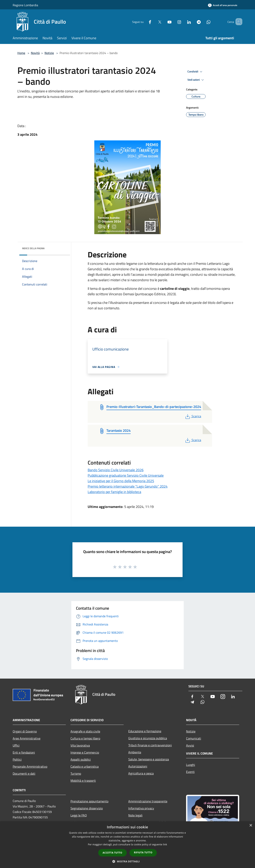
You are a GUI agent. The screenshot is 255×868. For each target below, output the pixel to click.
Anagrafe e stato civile (85, 731)
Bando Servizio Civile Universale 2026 (116, 470)
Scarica (193, 416)
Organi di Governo (25, 731)
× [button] (251, 826)
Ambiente (135, 752)
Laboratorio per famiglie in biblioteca (114, 492)
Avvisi (190, 745)
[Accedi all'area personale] (223, 5)
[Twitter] (154, 22)
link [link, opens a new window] (165, 844)
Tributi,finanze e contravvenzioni (150, 745)
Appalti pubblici (81, 759)
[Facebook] (144, 22)
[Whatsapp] (203, 22)
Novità (35, 53)
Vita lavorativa (80, 745)
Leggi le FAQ (79, 815)
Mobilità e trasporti (83, 781)
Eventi (190, 772)
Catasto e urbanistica (85, 766)
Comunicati (194, 738)
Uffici (16, 745)
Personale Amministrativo (30, 766)
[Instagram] (174, 22)
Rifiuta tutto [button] (143, 852)
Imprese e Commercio (85, 752)
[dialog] (127, 845)
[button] (127, 861)
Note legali (135, 815)
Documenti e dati (24, 773)
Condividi (195, 72)
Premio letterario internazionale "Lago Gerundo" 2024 (128, 486)
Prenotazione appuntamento (89, 801)
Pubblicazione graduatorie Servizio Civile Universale (126, 475)
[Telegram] (193, 22)
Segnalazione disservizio (87, 808)
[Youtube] (164, 22)
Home (21, 53)
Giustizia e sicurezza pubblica (148, 738)
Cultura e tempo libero (85, 738)
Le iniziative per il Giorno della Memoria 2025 (121, 481)
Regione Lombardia (25, 5)
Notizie (49, 53)
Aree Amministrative (27, 738)
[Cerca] (238, 22)
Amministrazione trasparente (148, 801)
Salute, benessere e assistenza (149, 759)
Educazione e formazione (145, 731)
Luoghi (191, 765)
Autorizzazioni (138, 766)
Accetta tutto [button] (112, 853)
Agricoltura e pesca (141, 773)
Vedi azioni (196, 80)
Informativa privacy (141, 808)
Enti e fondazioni (24, 752)
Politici (17, 759)
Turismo (76, 773)
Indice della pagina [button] (33, 248)
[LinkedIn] (183, 22)
